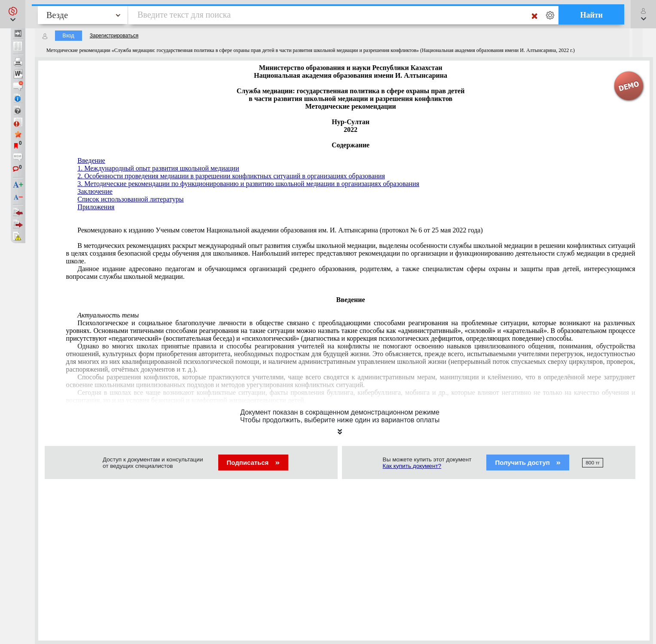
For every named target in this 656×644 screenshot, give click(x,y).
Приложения (96, 207)
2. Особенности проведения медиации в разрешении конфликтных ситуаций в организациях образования (231, 176)
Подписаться (253, 462)
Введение (91, 160)
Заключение (95, 191)
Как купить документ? (412, 466)
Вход (69, 36)
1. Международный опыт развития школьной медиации (158, 168)
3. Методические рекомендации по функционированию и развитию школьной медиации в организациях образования (248, 184)
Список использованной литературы (130, 199)
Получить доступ (528, 462)
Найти (591, 15)
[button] (13, 14)
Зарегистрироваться (114, 36)
